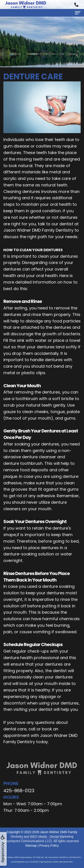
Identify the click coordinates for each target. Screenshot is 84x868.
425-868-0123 (19, 791)
